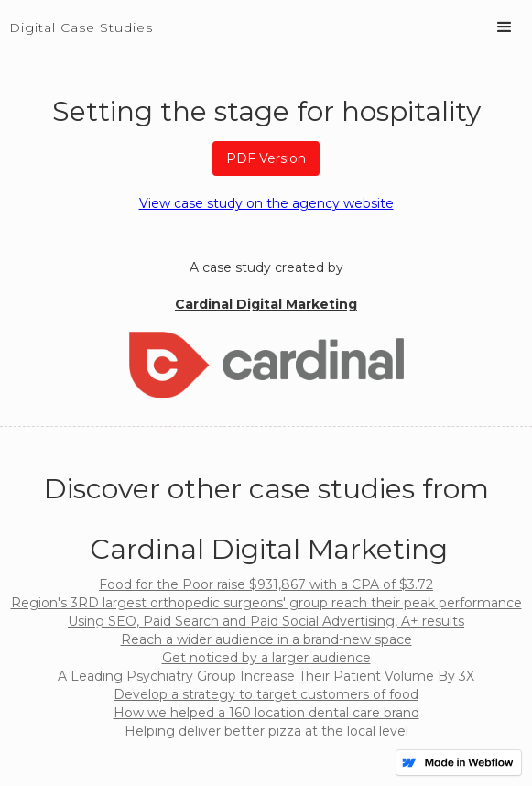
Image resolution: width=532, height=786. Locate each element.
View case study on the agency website (266, 203)
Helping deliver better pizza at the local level (266, 731)
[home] (76, 18)
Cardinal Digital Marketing (266, 304)
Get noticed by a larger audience (266, 658)
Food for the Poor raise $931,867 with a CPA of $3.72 (266, 584)
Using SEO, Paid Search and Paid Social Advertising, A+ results (266, 621)
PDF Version (266, 158)
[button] (505, 27)
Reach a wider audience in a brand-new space (266, 639)
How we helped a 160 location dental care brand (266, 713)
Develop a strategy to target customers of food (266, 694)
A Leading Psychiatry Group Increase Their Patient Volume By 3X (266, 676)
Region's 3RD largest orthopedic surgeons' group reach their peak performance (266, 603)
